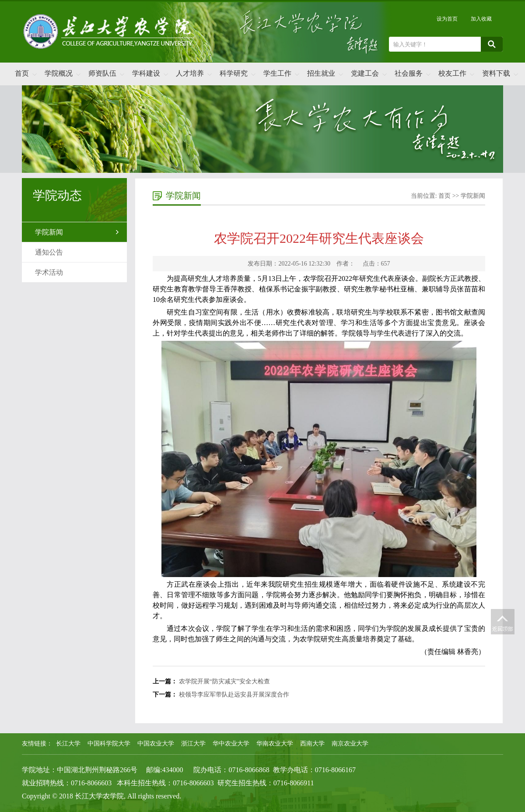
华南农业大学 (275, 744)
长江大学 (68, 744)
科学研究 (234, 73)
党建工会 (365, 73)
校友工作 (452, 73)
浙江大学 (193, 744)
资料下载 (496, 73)
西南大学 (312, 744)
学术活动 (49, 272)
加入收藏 (481, 19)
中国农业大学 (156, 744)
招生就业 (321, 73)
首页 (22, 73)
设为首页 (447, 19)
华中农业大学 (231, 744)
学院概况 (59, 73)
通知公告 (49, 252)
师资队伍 (102, 73)
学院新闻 (49, 232)
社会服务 (409, 73)
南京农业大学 (350, 744)
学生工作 (277, 73)
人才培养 (190, 73)
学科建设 (146, 73)
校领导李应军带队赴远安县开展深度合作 (234, 695)
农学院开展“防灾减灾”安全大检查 (224, 681)
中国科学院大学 (109, 744)
